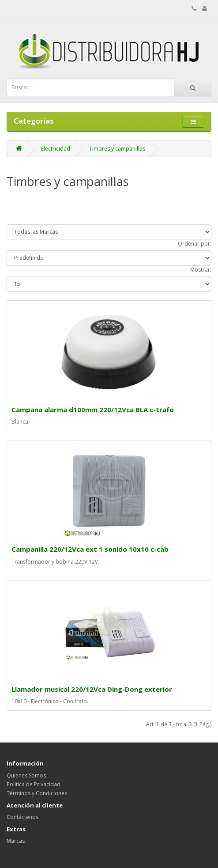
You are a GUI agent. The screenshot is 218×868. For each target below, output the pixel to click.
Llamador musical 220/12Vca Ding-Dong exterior (92, 689)
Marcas (16, 841)
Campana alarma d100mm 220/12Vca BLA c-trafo (93, 409)
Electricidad (56, 149)
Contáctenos (23, 817)
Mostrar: (201, 270)
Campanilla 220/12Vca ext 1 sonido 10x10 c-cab (90, 549)
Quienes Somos (26, 775)
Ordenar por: (195, 244)
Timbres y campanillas (117, 149)
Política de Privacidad (34, 784)
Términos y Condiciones (37, 793)
